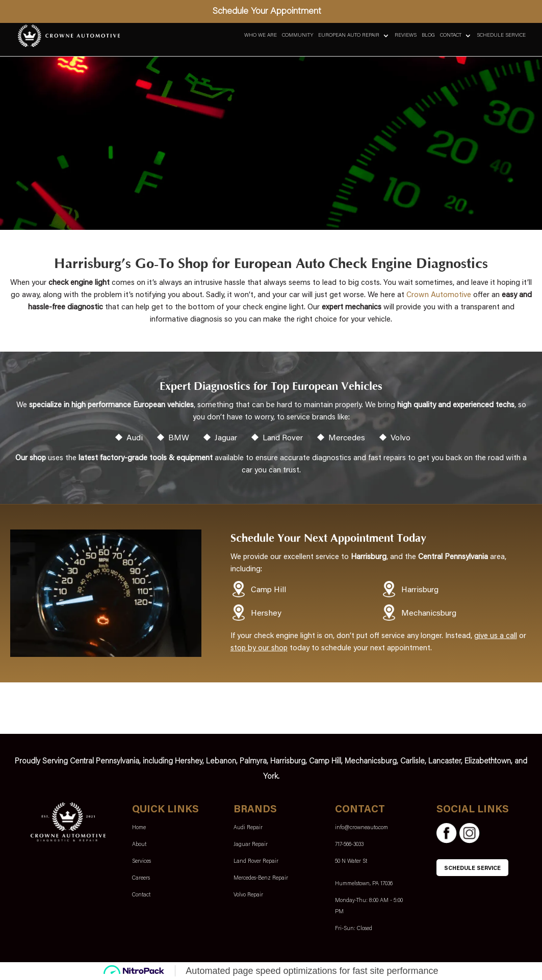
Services (141, 862)
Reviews (406, 36)
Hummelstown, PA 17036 (364, 884)
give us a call (496, 636)
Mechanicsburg (429, 614)
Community (298, 36)
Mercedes (347, 438)
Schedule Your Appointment (267, 12)
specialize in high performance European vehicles (111, 405)
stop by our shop (259, 648)
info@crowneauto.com (362, 828)
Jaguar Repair (251, 845)
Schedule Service (501, 36)
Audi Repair (248, 828)
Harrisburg (420, 590)
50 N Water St (351, 862)
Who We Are (261, 36)
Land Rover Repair (256, 862)
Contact (451, 36)
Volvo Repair (248, 895)
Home (139, 828)
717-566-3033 (349, 845)
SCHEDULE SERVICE (472, 869)
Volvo (401, 438)
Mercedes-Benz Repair (261, 878)
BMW (179, 438)
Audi (135, 438)
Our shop (31, 458)
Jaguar (226, 438)
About (139, 845)
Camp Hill (268, 590)
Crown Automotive (439, 295)
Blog (428, 36)
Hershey (266, 614)
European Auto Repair (349, 36)
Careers (141, 878)
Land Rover (283, 438)
